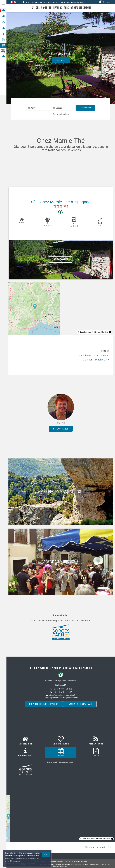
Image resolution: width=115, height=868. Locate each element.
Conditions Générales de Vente (76, 862)
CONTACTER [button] (61, 429)
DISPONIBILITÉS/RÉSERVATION (44, 704)
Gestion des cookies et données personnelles (20, 864)
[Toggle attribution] (110, 332)
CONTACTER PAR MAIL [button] (80, 704)
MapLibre (105, 332)
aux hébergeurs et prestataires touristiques (55, 865)
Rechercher (86, 108)
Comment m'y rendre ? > (96, 360)
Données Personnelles (56, 862)
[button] (61, 114)
